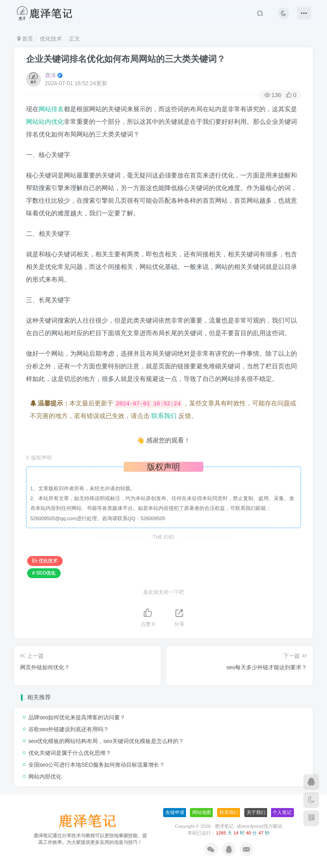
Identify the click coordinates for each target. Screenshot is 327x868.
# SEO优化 (44, 573)
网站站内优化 (45, 122)
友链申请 (175, 812)
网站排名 (51, 109)
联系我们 (164, 416)
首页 (25, 39)
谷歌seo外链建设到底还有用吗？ (69, 729)
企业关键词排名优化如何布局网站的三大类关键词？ (126, 59)
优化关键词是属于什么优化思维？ (70, 753)
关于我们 (256, 812)
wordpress (253, 826)
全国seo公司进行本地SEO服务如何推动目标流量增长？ (97, 765)
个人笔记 (282, 812)
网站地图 (202, 812)
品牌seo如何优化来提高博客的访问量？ (77, 717)
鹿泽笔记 (224, 826)
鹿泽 (50, 75)
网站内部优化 (45, 777)
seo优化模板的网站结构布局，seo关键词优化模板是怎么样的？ (106, 741)
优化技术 (51, 39)
